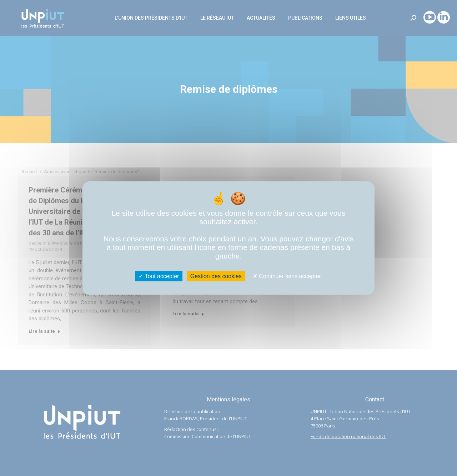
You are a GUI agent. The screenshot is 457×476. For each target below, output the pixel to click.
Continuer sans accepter (287, 276)
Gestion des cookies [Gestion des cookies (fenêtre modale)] (216, 276)
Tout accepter (159, 276)
